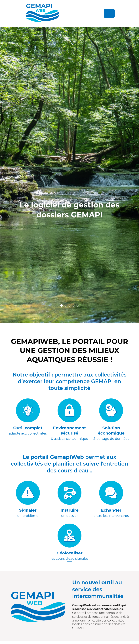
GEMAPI (78, 628)
